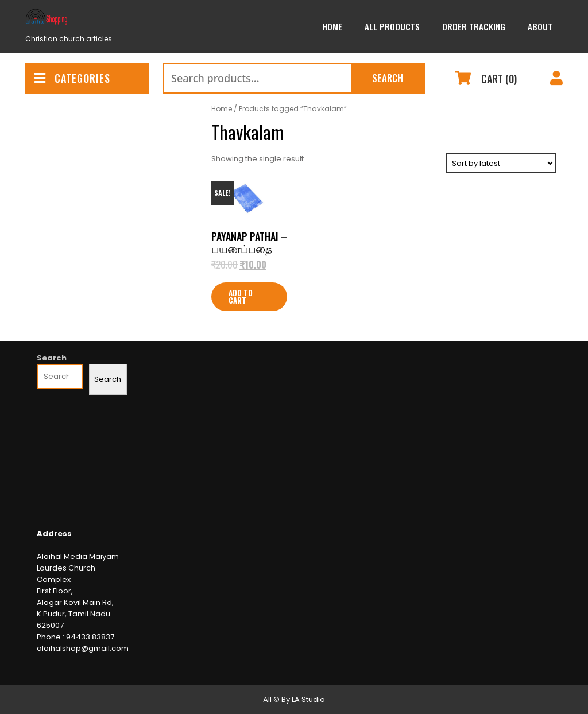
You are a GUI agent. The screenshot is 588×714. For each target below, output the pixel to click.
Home (332, 26)
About (540, 26)
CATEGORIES (72, 78)
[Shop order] (501, 163)
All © (271, 699)
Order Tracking (474, 26)
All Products (392, 26)
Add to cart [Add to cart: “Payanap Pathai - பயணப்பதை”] (241, 296)
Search (388, 78)
